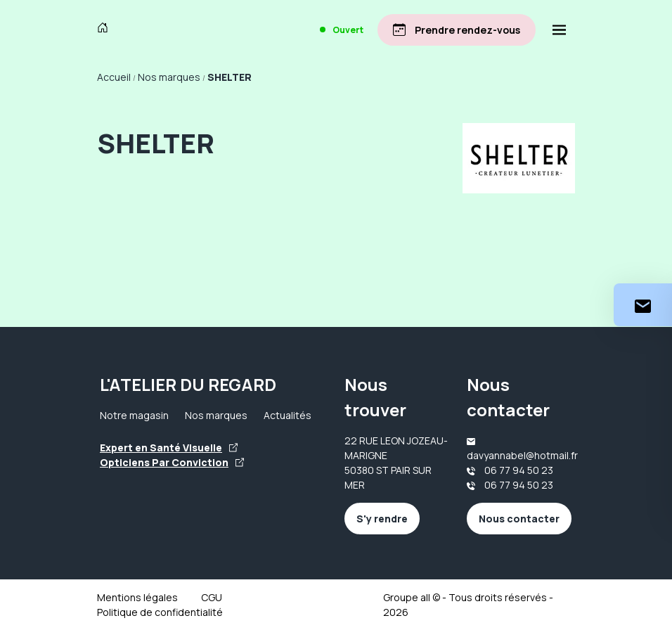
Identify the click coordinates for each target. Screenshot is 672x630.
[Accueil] (106, 30)
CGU (212, 597)
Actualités (287, 415)
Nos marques (216, 415)
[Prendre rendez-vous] (457, 30)
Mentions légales (137, 597)
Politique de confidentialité (160, 612)
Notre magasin (134, 415)
